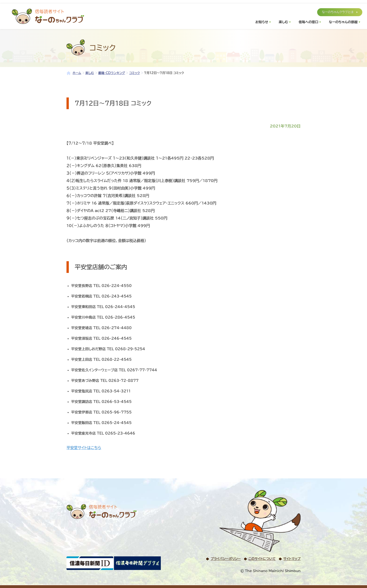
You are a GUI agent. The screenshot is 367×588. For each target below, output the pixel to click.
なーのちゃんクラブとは (338, 12)
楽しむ (283, 22)
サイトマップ (292, 559)
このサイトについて (262, 559)
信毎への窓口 (308, 22)
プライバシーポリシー (226, 559)
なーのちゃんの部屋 (343, 22)
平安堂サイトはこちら (84, 448)
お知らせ (262, 22)
